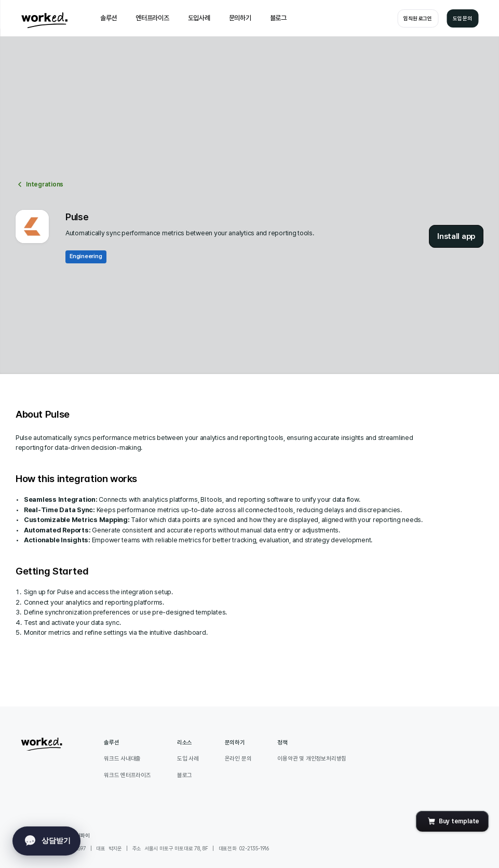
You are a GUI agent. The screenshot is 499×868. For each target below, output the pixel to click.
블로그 (185, 775)
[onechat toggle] (46, 841)
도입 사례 (188, 759)
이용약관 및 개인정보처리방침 (312, 759)
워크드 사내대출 (122, 759)
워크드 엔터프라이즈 (127, 775)
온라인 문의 (238, 759)
